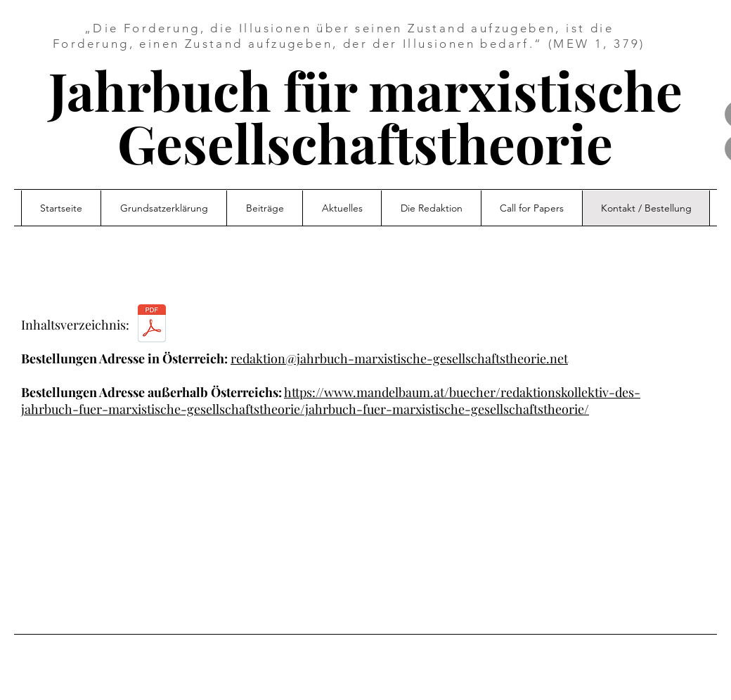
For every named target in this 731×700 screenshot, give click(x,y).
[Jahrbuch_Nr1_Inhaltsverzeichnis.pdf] (152, 325)
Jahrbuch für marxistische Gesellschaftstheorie (365, 116)
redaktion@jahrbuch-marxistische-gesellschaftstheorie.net (399, 358)
